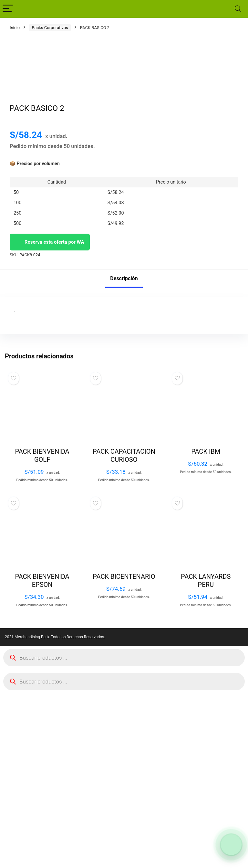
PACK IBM (206, 626)
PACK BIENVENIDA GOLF (42, 630)
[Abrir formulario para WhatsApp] (231, 845)
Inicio (15, 28)
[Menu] (8, 9)
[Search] (238, 9)
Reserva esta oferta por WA (50, 417)
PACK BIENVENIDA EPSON (42, 755)
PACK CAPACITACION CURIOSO (124, 630)
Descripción (124, 453)
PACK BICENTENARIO (124, 751)
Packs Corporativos (50, 28)
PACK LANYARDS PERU (206, 755)
